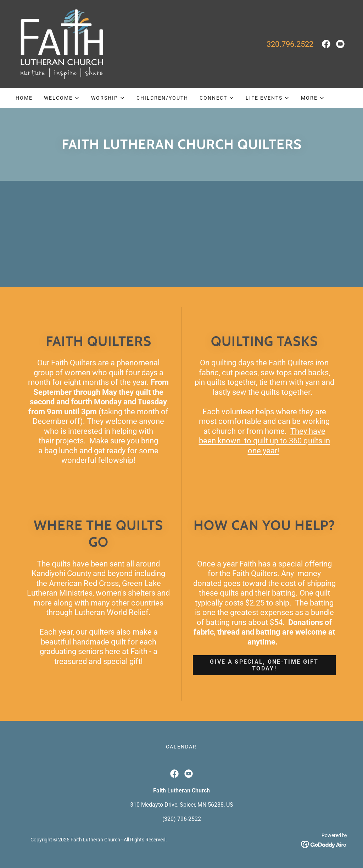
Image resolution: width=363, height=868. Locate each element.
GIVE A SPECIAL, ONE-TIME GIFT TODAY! (264, 665)
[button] (62, 98)
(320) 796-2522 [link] (182, 819)
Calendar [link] (181, 747)
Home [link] (24, 98)
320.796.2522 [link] (290, 44)
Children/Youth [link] (162, 98)
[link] (60, 43)
